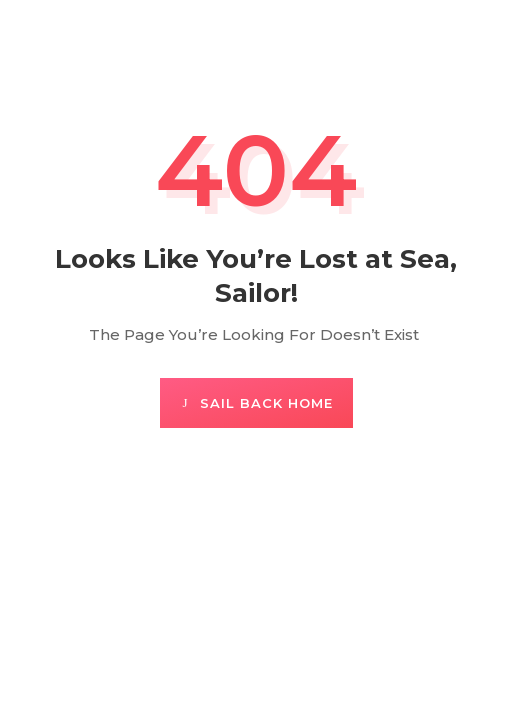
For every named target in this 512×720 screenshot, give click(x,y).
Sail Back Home (266, 403)
